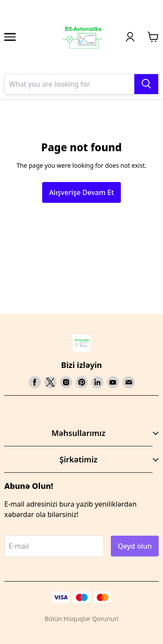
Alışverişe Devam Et (81, 192)
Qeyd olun (135, 546)
